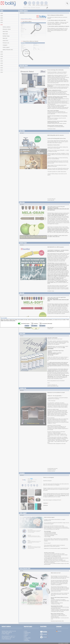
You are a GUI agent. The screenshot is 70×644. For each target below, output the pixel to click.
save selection (34, 326)
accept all (27, 326)
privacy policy (13, 321)
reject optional (42, 326)
